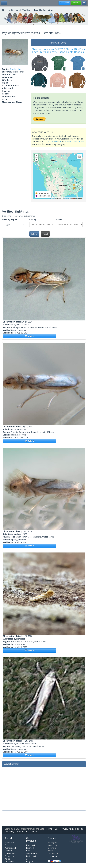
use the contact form (74, 141)
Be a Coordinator (32, 852)
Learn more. (53, 856)
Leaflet (53, 198)
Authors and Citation (10, 849)
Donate (34, 832)
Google (67, 198)
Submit (34, 234)
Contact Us (22, 832)
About (8, 838)
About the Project (9, 844)
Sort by (33, 220)
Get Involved (31, 839)
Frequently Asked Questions (10, 859)
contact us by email (52, 141)
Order (59, 220)
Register (30, 862)
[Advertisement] (44, 788)
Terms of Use (52, 829)
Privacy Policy (68, 829)
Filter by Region (10, 220)
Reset (45, 234)
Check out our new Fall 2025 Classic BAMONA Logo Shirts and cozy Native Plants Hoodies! (58, 51)
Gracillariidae (15, 69)
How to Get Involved (31, 847)
